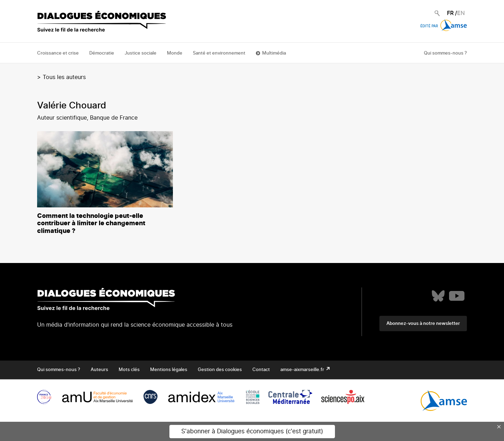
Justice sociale (141, 53)
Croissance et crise (58, 53)
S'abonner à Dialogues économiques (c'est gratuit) (252, 431)
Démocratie (102, 53)
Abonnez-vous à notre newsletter (423, 324)
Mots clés (129, 370)
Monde (175, 53)
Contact (261, 370)
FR (450, 13)
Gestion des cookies (220, 370)
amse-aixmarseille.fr (303, 370)
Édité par (444, 26)
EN (461, 13)
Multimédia (274, 53)
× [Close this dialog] (499, 427)
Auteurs (99, 370)
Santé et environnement (219, 53)
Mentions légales (169, 370)
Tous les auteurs (64, 77)
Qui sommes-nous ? (445, 53)
